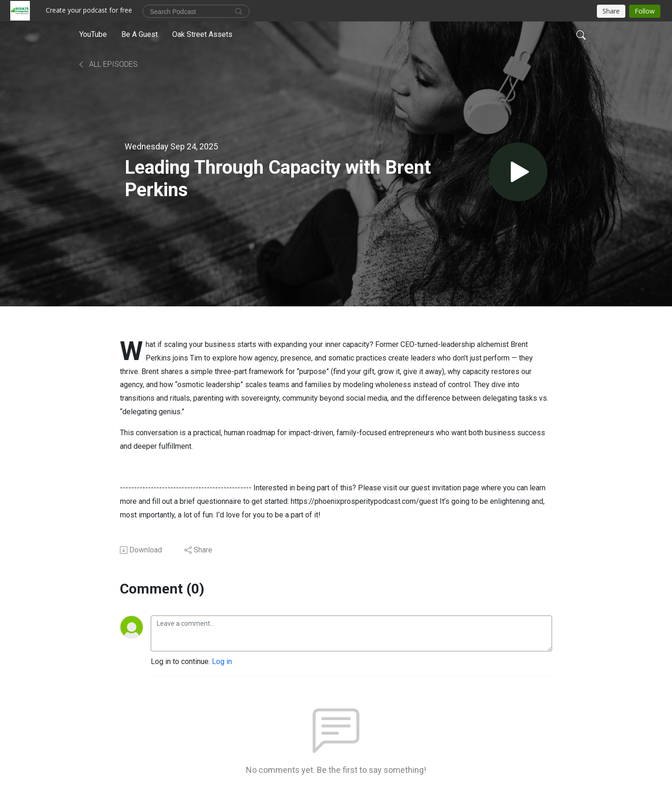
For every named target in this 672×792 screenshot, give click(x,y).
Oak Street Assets (202, 34)
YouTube (93, 34)
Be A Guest (140, 34)
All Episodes (108, 64)
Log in (222, 661)
